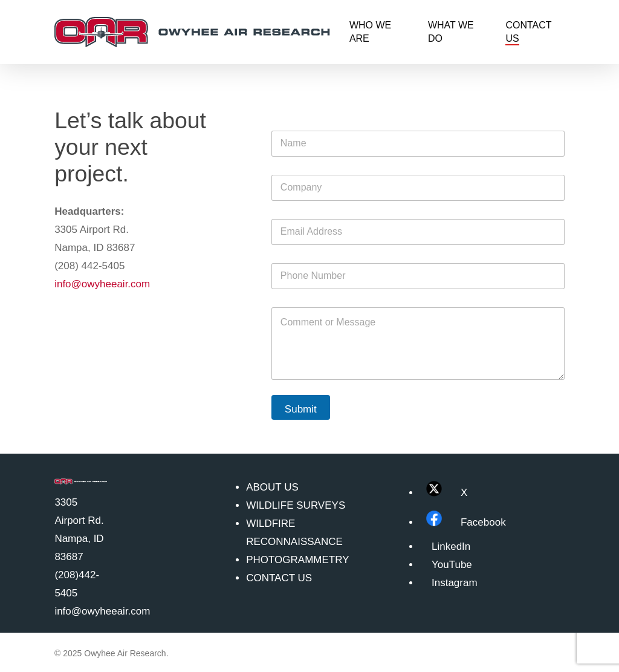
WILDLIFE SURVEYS (296, 505)
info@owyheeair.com (102, 284)
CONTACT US (279, 578)
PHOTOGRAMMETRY (297, 560)
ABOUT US (272, 487)
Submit (301, 409)
